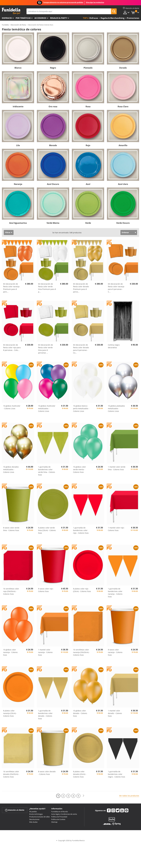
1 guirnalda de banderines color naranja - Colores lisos (115, 593)
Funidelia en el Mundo (60, 812)
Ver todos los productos (129, 796)
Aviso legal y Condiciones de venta (64, 814)
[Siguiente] (83, 796)
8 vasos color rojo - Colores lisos (46, 590)
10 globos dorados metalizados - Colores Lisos (11, 469)
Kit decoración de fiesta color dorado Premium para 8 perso (81, 288)
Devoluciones (34, 819)
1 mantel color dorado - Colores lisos (115, 713)
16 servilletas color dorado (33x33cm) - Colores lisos (11, 774)
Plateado (88, 68)
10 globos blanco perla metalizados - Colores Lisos (81, 408)
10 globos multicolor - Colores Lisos (12, 407)
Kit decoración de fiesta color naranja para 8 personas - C (116, 288)
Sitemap (54, 822)
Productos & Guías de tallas (40, 817)
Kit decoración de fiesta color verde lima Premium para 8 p (47, 288)
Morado (53, 145)
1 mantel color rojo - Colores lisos (116, 529)
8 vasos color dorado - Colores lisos (47, 773)
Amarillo (123, 145)
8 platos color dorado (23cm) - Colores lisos (80, 774)
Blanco (18, 68)
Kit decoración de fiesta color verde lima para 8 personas (46, 349)
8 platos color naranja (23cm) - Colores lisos (10, 713)
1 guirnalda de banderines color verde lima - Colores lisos (47, 471)
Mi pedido (33, 812)
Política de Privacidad (59, 817)
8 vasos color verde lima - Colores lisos (11, 529)
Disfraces (7, 18)
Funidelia (5, 25)
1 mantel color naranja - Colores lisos (45, 652)
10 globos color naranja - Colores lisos (10, 652)
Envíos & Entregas (36, 814)
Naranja (18, 184)
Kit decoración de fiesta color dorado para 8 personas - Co (81, 349)
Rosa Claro (123, 107)
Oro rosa (53, 107)
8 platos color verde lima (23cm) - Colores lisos (47, 530)
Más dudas (33, 822)
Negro (53, 68)
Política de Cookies (58, 819)
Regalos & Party (59, 18)
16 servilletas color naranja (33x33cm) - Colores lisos (81, 652)
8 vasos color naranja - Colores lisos (115, 652)
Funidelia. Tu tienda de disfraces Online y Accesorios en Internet (11, 11)
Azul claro (123, 184)
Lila (18, 145)
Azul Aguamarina (18, 223)
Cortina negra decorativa (114, 346)
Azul (88, 184)
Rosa (88, 107)
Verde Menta (53, 223)
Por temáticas (23, 18)
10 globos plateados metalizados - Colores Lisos (116, 408)
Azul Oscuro (53, 184)
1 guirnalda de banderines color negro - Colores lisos (117, 774)
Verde (88, 223)
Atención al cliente (15, 810)
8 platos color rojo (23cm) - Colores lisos (82, 590)
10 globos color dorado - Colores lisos (80, 713)
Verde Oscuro (123, 223)
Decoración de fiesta (18, 25)
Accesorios (40, 18)
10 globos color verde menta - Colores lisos (79, 469)
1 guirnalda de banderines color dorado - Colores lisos (45, 715)
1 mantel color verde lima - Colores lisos (117, 468)
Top (85, 18)
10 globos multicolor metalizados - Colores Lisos (47, 408)
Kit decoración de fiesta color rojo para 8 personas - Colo (12, 347)
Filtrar (8, 232)
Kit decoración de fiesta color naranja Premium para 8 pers (11, 288)
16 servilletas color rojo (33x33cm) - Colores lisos (11, 591)
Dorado (123, 68)
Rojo (88, 145)
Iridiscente (18, 107)
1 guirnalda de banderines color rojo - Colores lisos (81, 530)
